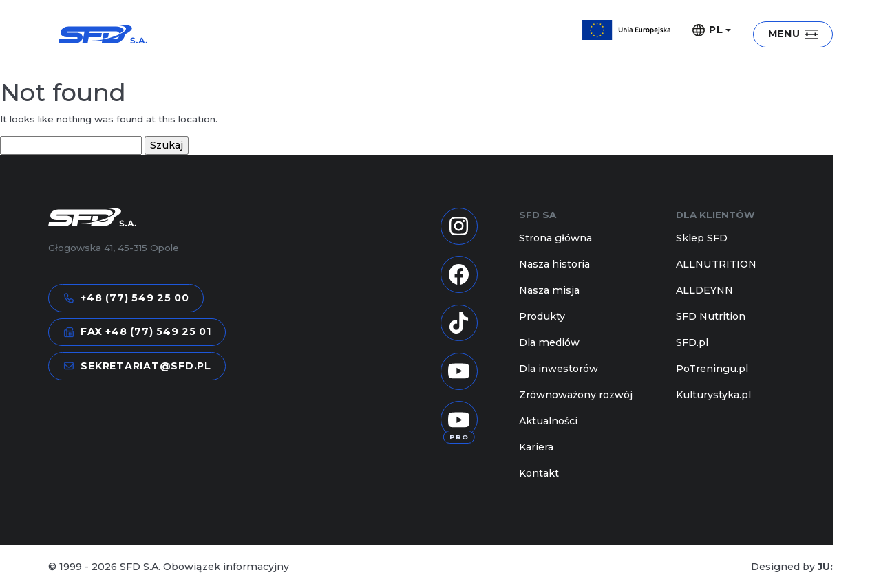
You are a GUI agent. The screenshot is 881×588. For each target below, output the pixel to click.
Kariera (536, 447)
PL (708, 30)
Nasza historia (554, 264)
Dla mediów (549, 342)
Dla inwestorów (559, 369)
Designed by (792, 567)
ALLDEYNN (704, 290)
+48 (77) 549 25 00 (126, 298)
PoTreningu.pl (712, 369)
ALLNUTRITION (716, 264)
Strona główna (555, 238)
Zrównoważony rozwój (576, 395)
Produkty (542, 316)
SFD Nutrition (711, 316)
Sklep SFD (702, 238)
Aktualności (548, 421)
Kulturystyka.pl (713, 395)
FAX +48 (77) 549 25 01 (137, 332)
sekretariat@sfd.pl (137, 366)
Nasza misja (549, 290)
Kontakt (539, 473)
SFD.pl (692, 342)
